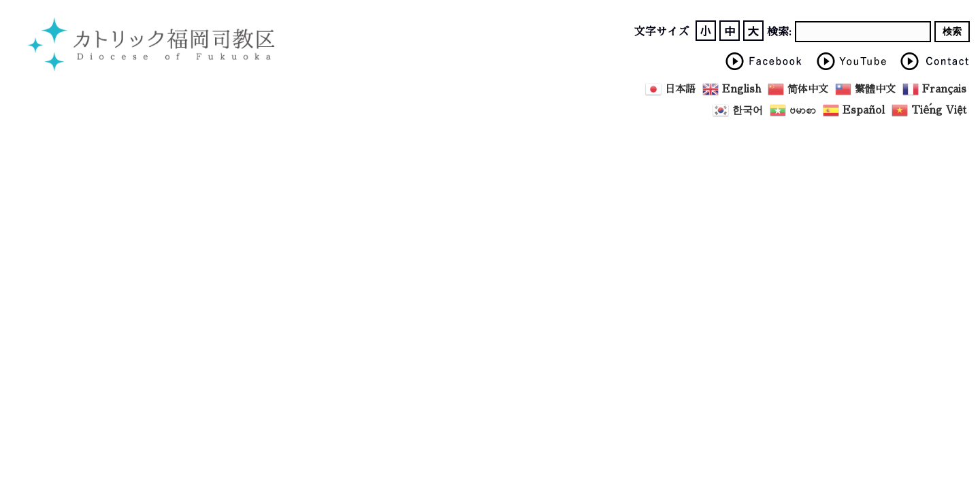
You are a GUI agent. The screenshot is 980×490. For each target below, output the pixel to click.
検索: (779, 32)
